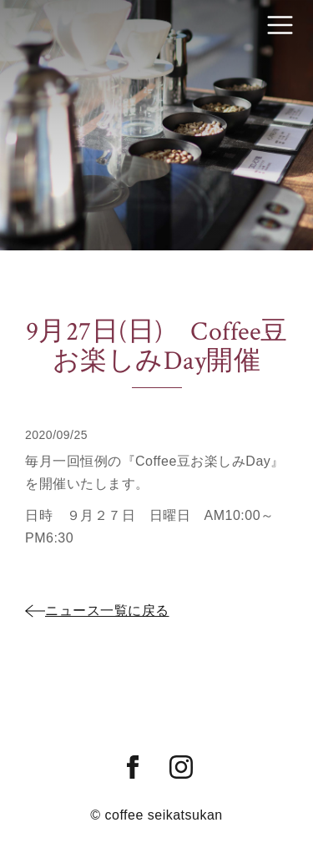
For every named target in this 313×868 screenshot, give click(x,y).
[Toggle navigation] (280, 25)
